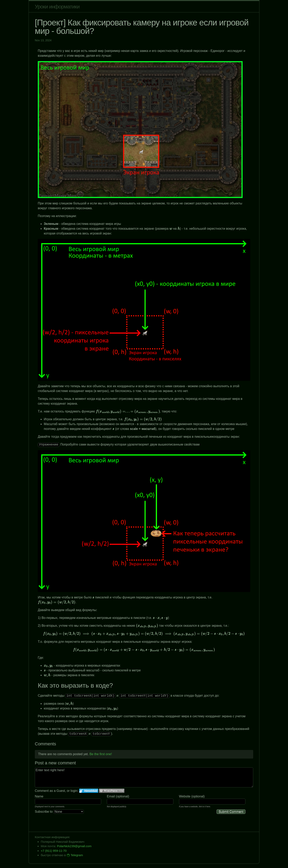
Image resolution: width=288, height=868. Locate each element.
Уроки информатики (57, 7)
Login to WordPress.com (112, 791)
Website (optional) (192, 796)
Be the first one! (101, 754)
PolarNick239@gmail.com (74, 846)
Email (111, 796)
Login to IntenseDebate (89, 791)
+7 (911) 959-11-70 (54, 851)
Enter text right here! (144, 777)
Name (39, 796)
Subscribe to (59, 812)
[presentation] (171, 229)
